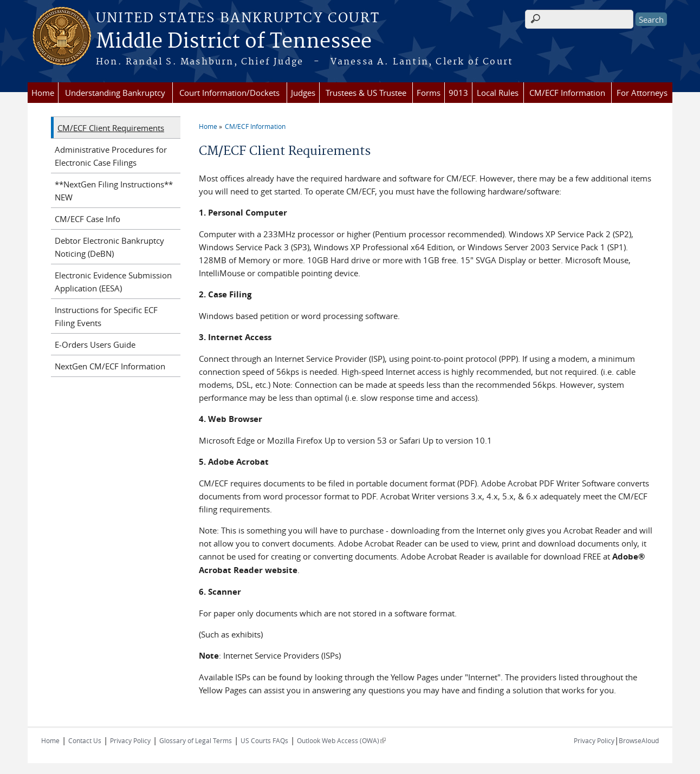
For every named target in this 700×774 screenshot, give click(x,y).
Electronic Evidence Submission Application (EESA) (113, 282)
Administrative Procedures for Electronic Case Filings (111, 156)
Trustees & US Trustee (366, 93)
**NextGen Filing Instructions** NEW (114, 191)
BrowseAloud (639, 740)
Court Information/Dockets (229, 93)
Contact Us (85, 740)
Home (43, 93)
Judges (303, 93)
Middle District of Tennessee (234, 42)
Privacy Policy (130, 740)
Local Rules (498, 93)
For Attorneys (642, 93)
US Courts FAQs (264, 740)
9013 (458, 93)
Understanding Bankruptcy (115, 93)
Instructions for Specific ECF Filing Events (106, 316)
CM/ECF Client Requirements (111, 128)
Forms (429, 93)
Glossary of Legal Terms (196, 740)
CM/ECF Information (567, 93)
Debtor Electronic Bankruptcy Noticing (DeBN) (109, 247)
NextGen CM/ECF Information (110, 366)
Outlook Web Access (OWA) (341, 740)
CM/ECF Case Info (87, 219)
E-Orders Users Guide (95, 344)
